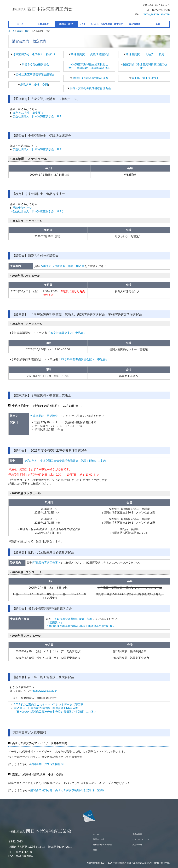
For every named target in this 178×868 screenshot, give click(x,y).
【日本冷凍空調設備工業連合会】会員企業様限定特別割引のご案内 (55, 712)
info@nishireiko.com (156, 14)
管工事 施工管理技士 (145, 78)
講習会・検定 (66, 24)
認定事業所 (135, 24)
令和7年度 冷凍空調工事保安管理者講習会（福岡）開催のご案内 (65, 461)
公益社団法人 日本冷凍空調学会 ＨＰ (37, 116)
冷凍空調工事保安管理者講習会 (35, 75)
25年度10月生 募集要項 (28, 113)
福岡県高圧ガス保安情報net (47, 764)
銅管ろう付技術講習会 (35, 64)
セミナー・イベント (89, 24)
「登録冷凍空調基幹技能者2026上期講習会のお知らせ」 (82, 626)
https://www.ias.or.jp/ (44, 691)
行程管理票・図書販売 (112, 24)
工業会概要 (43, 24)
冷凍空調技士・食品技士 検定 (145, 54)
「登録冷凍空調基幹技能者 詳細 (72, 619)
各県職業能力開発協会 (44, 416)
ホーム (20, 24)
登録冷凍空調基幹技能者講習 (90, 78)
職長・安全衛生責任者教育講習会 (90, 88)
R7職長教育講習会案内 (47, 563)
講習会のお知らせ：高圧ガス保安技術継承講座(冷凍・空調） (68, 790)
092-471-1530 (25, 852)
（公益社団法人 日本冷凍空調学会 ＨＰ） (37, 211)
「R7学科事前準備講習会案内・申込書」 (83, 359)
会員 (158, 24)
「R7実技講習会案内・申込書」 (67, 333)
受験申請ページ (22, 208)
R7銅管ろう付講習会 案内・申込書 (62, 266)
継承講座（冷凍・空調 (34, 85)
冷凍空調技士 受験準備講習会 (90, 54)
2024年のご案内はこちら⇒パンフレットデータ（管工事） (50, 704)
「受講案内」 (54, 622)
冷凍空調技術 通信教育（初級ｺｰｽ (34, 54)
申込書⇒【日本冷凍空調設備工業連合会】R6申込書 (46, 708)
